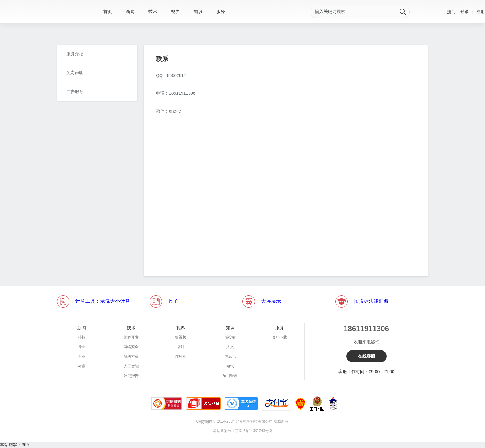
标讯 (82, 366)
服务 (221, 11)
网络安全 (131, 347)
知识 (198, 11)
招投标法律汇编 (371, 301)
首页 (108, 11)
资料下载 (280, 337)
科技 (82, 337)
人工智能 (131, 366)
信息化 (230, 356)
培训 (181, 347)
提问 (451, 11)
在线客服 (367, 356)
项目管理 (230, 376)
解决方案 (131, 356)
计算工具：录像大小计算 (103, 301)
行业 (82, 347)
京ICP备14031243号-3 (254, 431)
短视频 (181, 337)
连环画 (181, 356)
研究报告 (131, 376)
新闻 (130, 11)
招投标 (230, 337)
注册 (481, 11)
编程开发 (131, 337)
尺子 (173, 301)
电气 (230, 366)
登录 (465, 11)
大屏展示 (271, 301)
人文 (230, 347)
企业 (82, 356)
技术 (153, 11)
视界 (175, 11)
